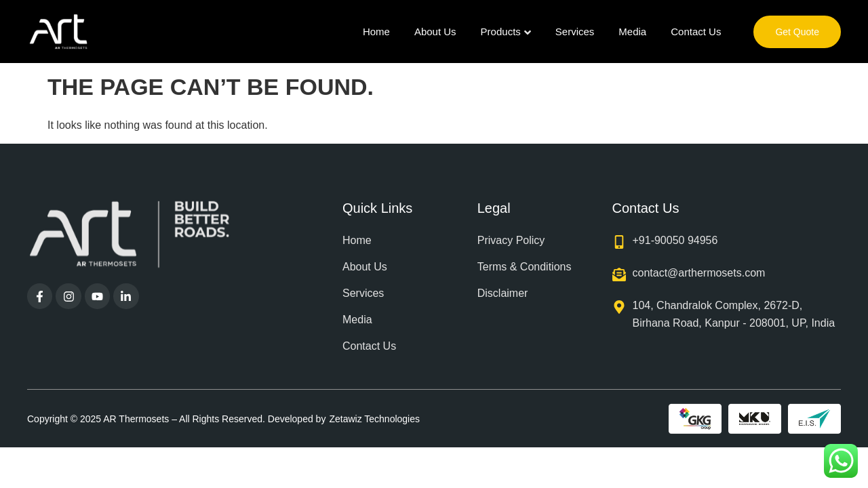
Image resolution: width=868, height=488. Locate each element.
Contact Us (696, 32)
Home (376, 32)
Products (506, 32)
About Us (435, 32)
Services (575, 32)
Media (632, 32)
